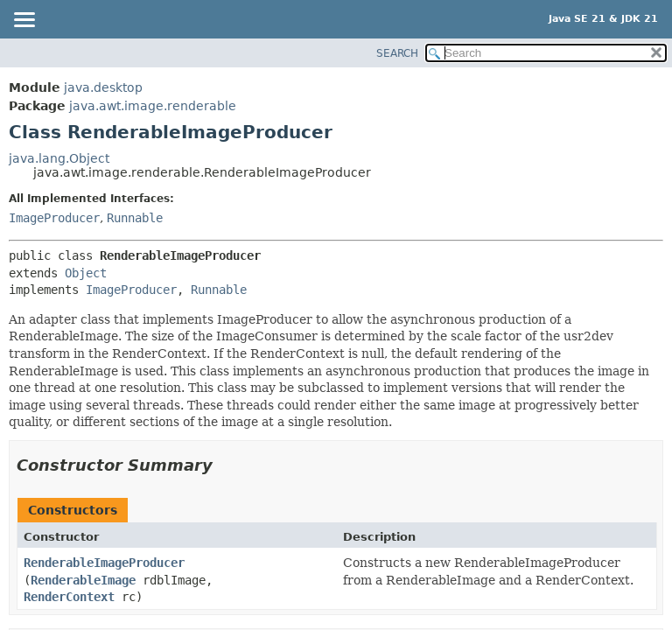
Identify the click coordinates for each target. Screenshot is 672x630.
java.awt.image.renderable (153, 106)
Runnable (135, 218)
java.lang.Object (59, 158)
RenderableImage (83, 580)
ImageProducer (54, 218)
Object (86, 273)
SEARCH (397, 53)
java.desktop (103, 87)
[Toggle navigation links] (24, 21)
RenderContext (69, 597)
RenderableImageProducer (104, 563)
